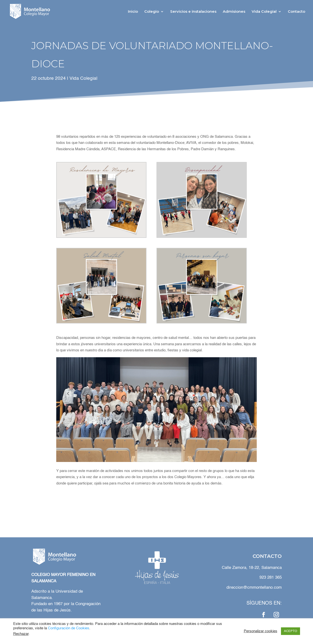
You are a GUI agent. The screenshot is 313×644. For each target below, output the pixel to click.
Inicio (133, 12)
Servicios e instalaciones (193, 12)
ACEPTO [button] (291, 631)
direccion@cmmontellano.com (254, 588)
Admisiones (234, 12)
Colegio (152, 12)
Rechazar (21, 634)
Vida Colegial (264, 12)
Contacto (296, 12)
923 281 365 (271, 578)
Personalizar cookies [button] (261, 631)
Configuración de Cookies (69, 628)
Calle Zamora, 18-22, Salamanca (251, 568)
